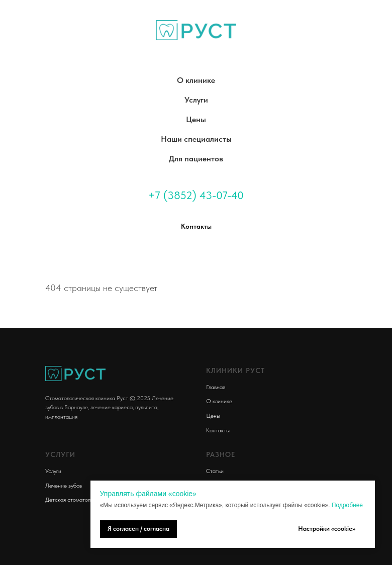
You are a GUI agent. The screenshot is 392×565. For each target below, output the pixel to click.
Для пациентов (196, 159)
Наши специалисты (196, 139)
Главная (216, 387)
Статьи (215, 471)
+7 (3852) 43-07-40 (196, 195)
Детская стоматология (73, 500)
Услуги (196, 100)
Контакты (218, 430)
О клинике (196, 80)
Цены (196, 119)
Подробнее (347, 505)
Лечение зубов (64, 486)
